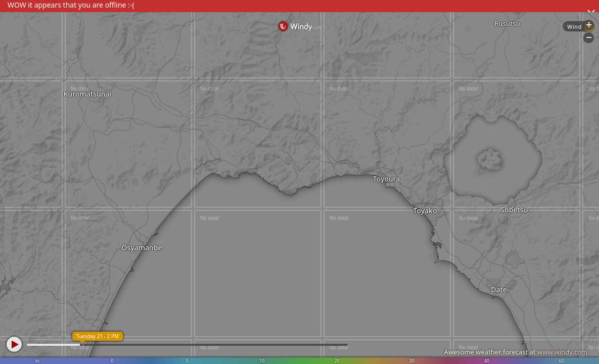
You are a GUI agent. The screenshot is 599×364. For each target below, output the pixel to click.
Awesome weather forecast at (516, 352)
